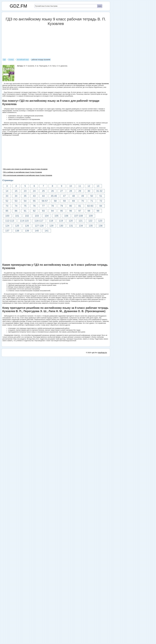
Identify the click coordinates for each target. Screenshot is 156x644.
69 (73, 201)
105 (56, 216)
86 (16, 211)
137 (7, 231)
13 (98, 186)
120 (71, 221)
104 (47, 216)
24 (34, 191)
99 (98, 211)
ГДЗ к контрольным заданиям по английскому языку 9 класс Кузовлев (27, 175)
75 (25, 206)
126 (27, 226)
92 (34, 211)
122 (90, 221)
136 (101, 226)
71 (92, 201)
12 (89, 186)
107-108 (78, 216)
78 (52, 206)
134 (81, 226)
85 (7, 211)
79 (62, 206)
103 (37, 216)
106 (66, 216)
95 (62, 211)
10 (71, 186)
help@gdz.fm (102, 353)
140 (37, 231)
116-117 (39, 221)
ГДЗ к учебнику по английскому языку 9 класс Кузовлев (22, 172)
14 (7, 191)
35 (25, 196)
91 (25, 211)
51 (101, 196)
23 (25, 191)
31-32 (99, 191)
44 (43, 196)
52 (7, 201)
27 (62, 191)
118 (51, 221)
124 (7, 226)
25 (43, 191)
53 (16, 201)
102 (27, 216)
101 (17, 216)
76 (34, 206)
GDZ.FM (18, 6)
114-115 (24, 221)
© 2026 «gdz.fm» (92, 353)
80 (71, 206)
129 (51, 226)
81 (80, 206)
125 (17, 226)
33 (7, 196)
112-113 (10, 221)
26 (52, 191)
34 (16, 196)
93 (43, 211)
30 (89, 191)
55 (34, 201)
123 (100, 221)
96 (71, 211)
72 (101, 201)
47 (64, 196)
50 (92, 196)
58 (55, 201)
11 (80, 186)
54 (25, 201)
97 (80, 211)
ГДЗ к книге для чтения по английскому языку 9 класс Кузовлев (25, 169)
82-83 (90, 206)
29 (80, 191)
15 (16, 191)
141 (47, 231)
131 (71, 226)
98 (89, 211)
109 (91, 216)
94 (52, 211)
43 (34, 196)
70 (83, 201)
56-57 (45, 201)
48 (73, 196)
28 (71, 191)
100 (7, 216)
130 (61, 226)
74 (16, 206)
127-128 (39, 226)
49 (83, 196)
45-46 (54, 196)
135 (91, 226)
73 (7, 206)
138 (17, 231)
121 (81, 221)
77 (43, 206)
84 (101, 206)
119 (61, 221)
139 (27, 231)
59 (64, 201)
